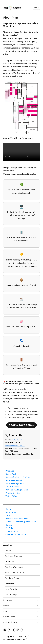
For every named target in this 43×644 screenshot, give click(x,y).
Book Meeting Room (15, 484)
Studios (7, 611)
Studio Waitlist (12, 487)
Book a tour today (21, 425)
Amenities (10, 562)
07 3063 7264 (21, 636)
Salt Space (8, 636)
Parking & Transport (14, 567)
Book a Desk (11, 474)
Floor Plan (10, 584)
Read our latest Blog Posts (17, 519)
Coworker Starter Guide (16, 534)
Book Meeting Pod (14, 480)
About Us (8, 545)
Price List (10, 471)
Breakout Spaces (13, 578)
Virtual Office (11, 496)
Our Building (11, 595)
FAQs (8, 515)
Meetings (8, 600)
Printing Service (13, 493)
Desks (6, 606)
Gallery (9, 525)
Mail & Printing (10, 622)
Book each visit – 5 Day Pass (18, 477)
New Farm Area (12, 589)
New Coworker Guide (15, 573)
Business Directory (13, 556)
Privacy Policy (12, 531)
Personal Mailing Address (17, 490)
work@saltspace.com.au (15, 445)
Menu (36, 8)
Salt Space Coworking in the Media (21, 522)
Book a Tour (11, 512)
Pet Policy (10, 528)
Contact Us (10, 509)
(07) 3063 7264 (17, 440)
